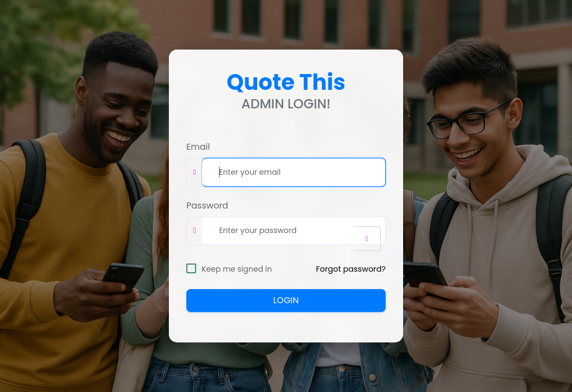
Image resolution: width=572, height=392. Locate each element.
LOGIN (286, 300)
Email (198, 147)
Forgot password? (351, 269)
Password (207, 206)
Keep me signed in (237, 269)
